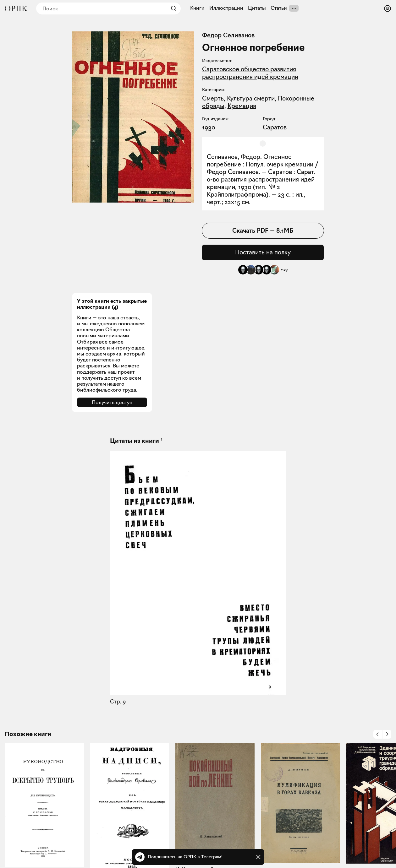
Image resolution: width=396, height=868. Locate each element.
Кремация (242, 106)
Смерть (213, 98)
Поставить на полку (263, 252)
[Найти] (172, 8)
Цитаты (257, 8)
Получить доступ (112, 402)
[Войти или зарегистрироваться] (388, 8)
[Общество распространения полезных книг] (16, 8)
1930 (209, 127)
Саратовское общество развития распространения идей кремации (250, 73)
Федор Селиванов (228, 35)
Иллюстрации (226, 8)
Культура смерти (251, 98)
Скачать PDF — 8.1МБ (263, 231)
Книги (197, 8)
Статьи (279, 8)
